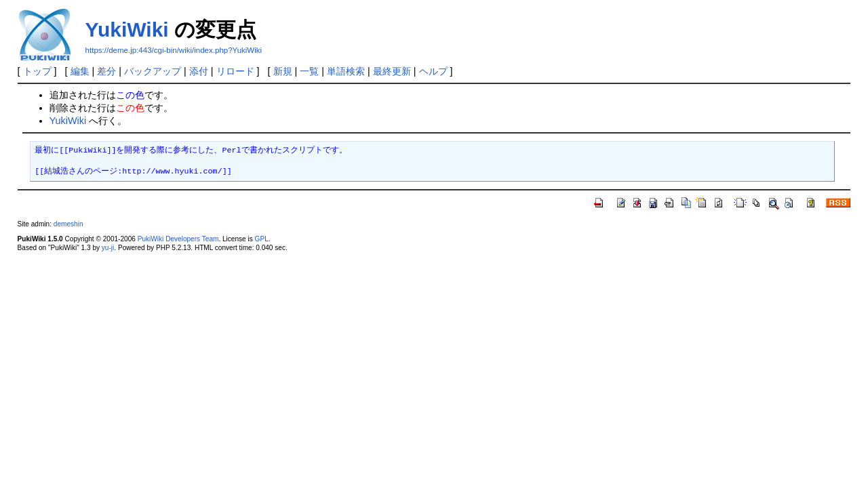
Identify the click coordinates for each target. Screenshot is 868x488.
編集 (80, 71)
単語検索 (346, 71)
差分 (106, 71)
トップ (37, 71)
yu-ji (108, 248)
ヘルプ (433, 71)
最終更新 (392, 71)
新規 (283, 71)
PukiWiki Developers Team (178, 239)
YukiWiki (127, 29)
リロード (235, 71)
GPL (262, 239)
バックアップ (153, 71)
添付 (199, 71)
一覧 (309, 71)
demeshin (68, 224)
